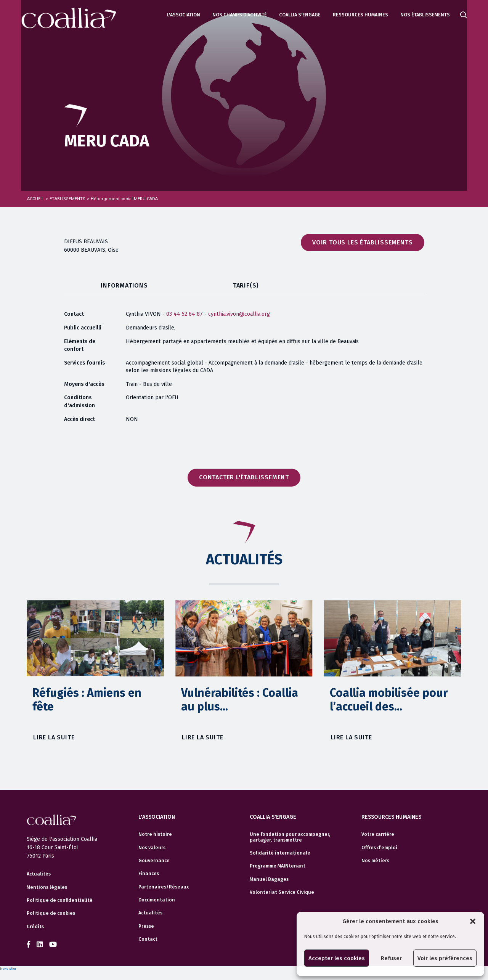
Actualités (39, 874)
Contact (148, 938)
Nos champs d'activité (240, 15)
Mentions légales (47, 887)
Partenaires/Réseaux (164, 885)
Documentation (157, 899)
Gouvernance (154, 860)
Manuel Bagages (269, 878)
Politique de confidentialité (60, 900)
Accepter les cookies (337, 958)
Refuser (391, 958)
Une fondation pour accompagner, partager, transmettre (290, 836)
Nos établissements (425, 15)
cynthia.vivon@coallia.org (239, 314)
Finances (149, 872)
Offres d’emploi (379, 846)
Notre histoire (155, 833)
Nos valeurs (152, 846)
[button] (473, 921)
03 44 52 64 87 (185, 314)
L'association (184, 15)
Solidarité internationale (280, 852)
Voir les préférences (445, 958)
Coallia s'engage (300, 15)
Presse (146, 925)
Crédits (35, 927)
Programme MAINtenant (278, 865)
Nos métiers (375, 860)
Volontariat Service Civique (282, 891)
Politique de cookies (51, 913)
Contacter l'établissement (244, 477)
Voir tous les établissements (362, 242)
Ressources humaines (360, 15)
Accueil (35, 199)
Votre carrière (378, 833)
